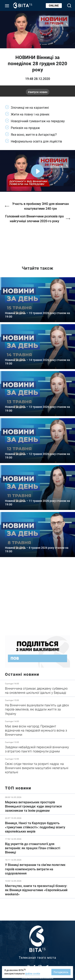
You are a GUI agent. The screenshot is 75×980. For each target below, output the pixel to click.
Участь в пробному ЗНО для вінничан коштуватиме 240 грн (40, 206)
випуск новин (38, 92)
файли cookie (33, 973)
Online (54, 5)
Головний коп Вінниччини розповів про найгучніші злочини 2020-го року (34, 219)
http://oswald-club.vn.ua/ (37, 241)
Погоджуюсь (61, 972)
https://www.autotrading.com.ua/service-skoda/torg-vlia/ (37, 599)
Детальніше (37, 688)
